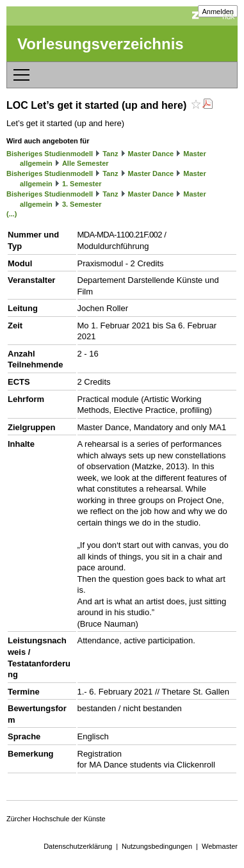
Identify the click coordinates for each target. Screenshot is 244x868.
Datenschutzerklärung (78, 846)
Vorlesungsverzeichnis (101, 44)
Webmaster (220, 846)
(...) (12, 214)
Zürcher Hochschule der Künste (56, 819)
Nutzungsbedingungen (157, 846)
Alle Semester (85, 163)
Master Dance (151, 154)
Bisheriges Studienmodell (50, 154)
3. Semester (82, 204)
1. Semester (82, 184)
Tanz (110, 154)
